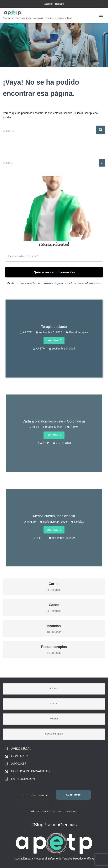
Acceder (48, 4)
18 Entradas (54, 628)
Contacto (20, 756)
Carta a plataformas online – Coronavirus (54, 421)
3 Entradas (54, 586)
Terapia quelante (54, 327)
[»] (102, 163)
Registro (60, 4)
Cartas (74, 427)
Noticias (79, 521)
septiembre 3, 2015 (50, 332)
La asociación (23, 779)
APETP (27, 332)
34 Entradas (54, 649)
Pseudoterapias (79, 332)
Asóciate (19, 764)
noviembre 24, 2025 (55, 521)
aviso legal (54, 283)
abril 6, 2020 (56, 427)
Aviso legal (21, 749)
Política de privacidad (30, 771)
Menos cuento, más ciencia (54, 516)
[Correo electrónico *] (54, 256)
